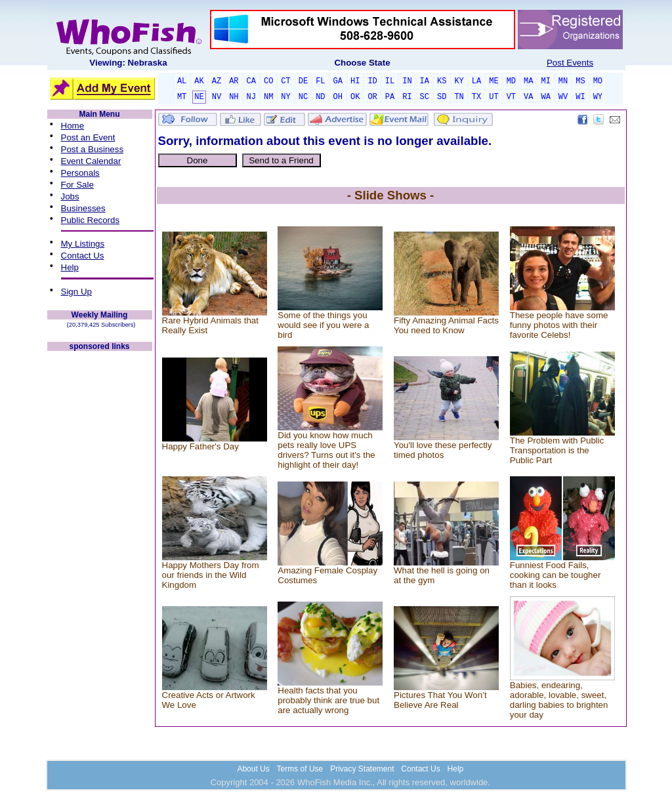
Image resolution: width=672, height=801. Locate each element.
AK (199, 81)
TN (459, 97)
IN (407, 81)
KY (459, 81)
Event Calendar (91, 161)
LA (476, 81)
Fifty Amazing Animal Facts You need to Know (446, 325)
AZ (217, 81)
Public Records (91, 220)
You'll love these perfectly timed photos (443, 450)
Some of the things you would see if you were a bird (323, 325)
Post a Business (93, 149)
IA (425, 81)
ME (493, 81)
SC (425, 97)
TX (476, 97)
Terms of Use (300, 769)
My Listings (83, 244)
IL (390, 81)
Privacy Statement (362, 769)
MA (528, 81)
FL (320, 81)
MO (598, 81)
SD (442, 97)
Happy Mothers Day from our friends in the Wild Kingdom (211, 575)
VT (511, 97)
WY (598, 97)
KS (442, 81)
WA (545, 97)
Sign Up (76, 292)
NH (234, 97)
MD (511, 81)
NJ (251, 97)
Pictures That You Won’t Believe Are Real (440, 700)
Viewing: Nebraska (128, 63)
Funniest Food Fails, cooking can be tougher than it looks (556, 575)
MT (182, 97)
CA (251, 81)
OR (372, 97)
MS (580, 81)
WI (580, 97)
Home (73, 126)
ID (372, 81)
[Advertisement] (100, 550)
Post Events (570, 63)
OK (355, 97)
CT (285, 81)
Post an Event (88, 137)
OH (338, 97)
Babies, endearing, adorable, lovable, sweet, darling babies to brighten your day (559, 700)
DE (303, 81)
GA (338, 81)
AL (182, 81)
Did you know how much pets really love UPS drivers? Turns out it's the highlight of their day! (326, 450)
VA (528, 97)
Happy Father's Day (200, 446)
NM (268, 97)
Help (70, 267)
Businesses (83, 208)
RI (407, 97)
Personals (80, 173)
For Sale (77, 185)
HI (355, 81)
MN (563, 81)
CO (268, 81)
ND (320, 97)
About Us (253, 769)
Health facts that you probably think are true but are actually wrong (328, 700)
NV (217, 97)
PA (390, 97)
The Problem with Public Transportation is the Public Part (557, 450)
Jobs (70, 196)
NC (303, 97)
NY (285, 97)
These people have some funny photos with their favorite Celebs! (559, 325)
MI (545, 81)
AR (234, 81)
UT (493, 97)
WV (563, 97)
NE (199, 97)
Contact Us (83, 256)
